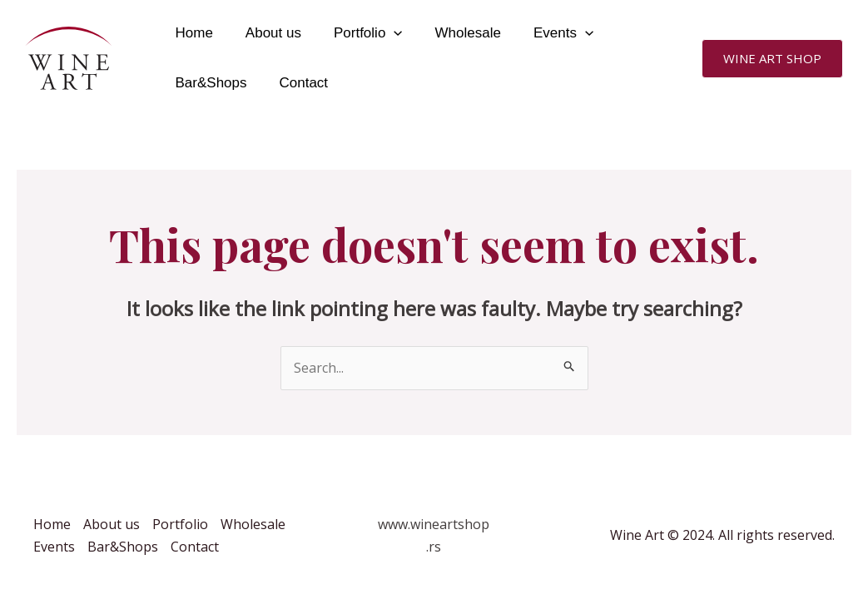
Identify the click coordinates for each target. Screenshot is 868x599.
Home (192, 33)
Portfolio (357, 33)
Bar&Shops (209, 83)
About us (267, 33)
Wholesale (453, 33)
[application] (384, 33)
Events (544, 33)
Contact (298, 83)
